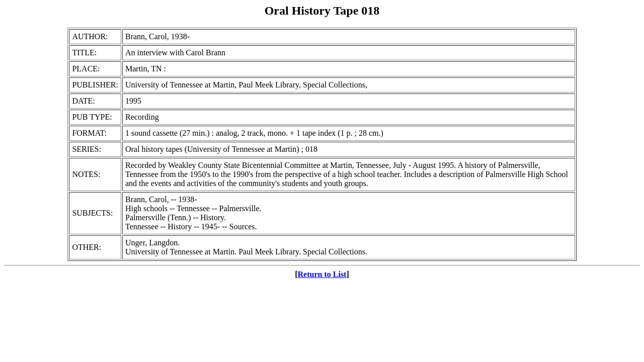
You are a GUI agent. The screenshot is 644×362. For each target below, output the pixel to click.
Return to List (322, 274)
